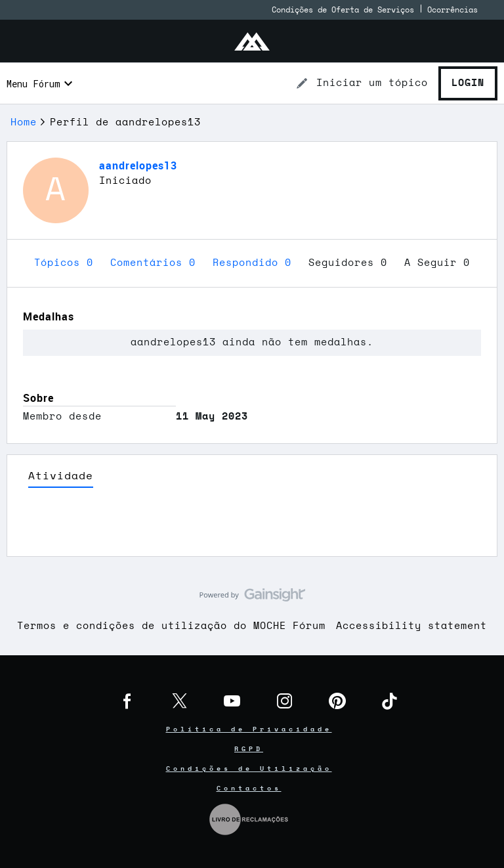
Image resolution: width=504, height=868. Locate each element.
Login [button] (468, 83)
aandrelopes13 (138, 165)
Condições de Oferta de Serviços (343, 10)
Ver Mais (252, 526)
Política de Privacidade (249, 729)
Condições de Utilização (249, 769)
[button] (361, 83)
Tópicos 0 (67, 263)
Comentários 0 (156, 263)
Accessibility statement (411, 626)
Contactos (249, 789)
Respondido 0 (255, 263)
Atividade (61, 476)
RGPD (249, 749)
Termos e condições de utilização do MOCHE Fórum (171, 626)
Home (24, 122)
